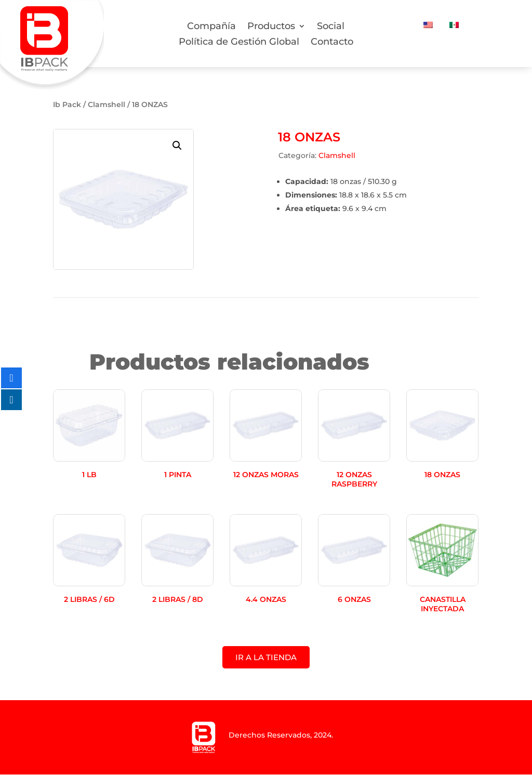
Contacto (332, 43)
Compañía (211, 27)
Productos (271, 27)
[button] (177, 146)
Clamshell (107, 104)
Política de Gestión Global (239, 43)
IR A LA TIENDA (266, 658)
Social (331, 27)
